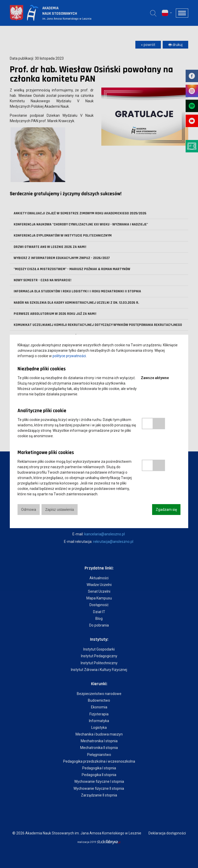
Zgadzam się (166, 510)
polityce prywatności (69, 356)
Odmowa (29, 510)
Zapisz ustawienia (59, 510)
